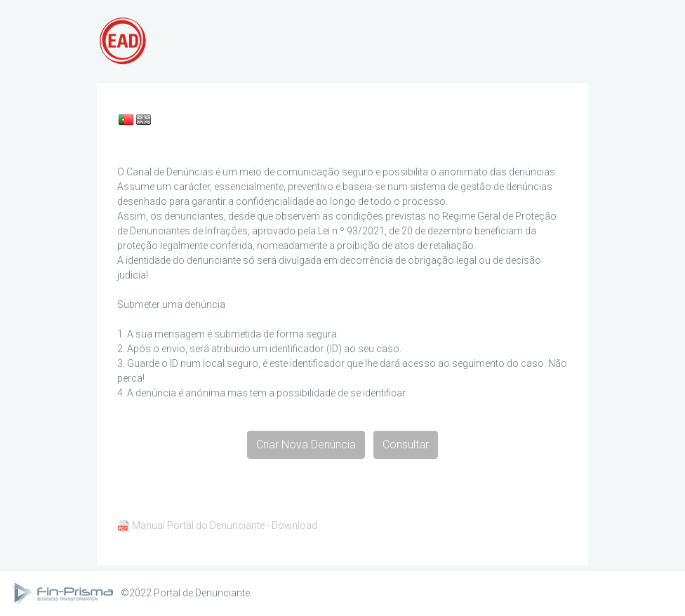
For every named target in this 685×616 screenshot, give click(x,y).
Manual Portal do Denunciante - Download (225, 525)
